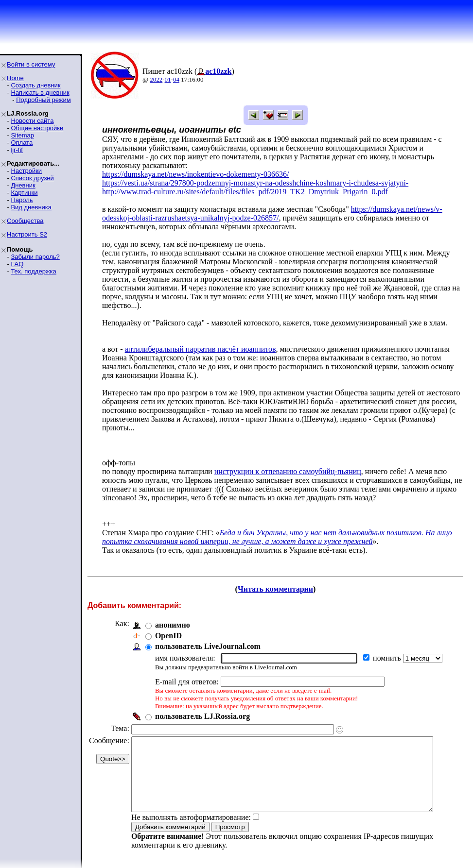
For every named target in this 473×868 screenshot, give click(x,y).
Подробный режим (43, 100)
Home (15, 78)
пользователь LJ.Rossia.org (202, 699)
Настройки (26, 171)
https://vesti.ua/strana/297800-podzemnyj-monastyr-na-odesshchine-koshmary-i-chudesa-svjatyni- (255, 183)
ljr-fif (17, 150)
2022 (156, 79)
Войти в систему (31, 64)
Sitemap (22, 135)
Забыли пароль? (35, 257)
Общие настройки (37, 128)
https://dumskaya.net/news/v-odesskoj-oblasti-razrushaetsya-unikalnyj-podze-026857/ (272, 213)
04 (176, 79)
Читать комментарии (279, 571)
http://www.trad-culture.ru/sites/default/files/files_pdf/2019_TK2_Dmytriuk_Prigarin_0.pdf (245, 192)
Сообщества (25, 221)
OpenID (168, 618)
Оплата (22, 143)
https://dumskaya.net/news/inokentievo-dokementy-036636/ (195, 174)
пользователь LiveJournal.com (208, 629)
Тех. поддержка (33, 271)
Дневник (23, 185)
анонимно (173, 607)
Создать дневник (35, 85)
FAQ (17, 264)
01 (168, 79)
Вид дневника (31, 207)
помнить (388, 640)
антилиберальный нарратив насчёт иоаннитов (201, 340)
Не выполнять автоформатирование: (191, 814)
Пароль (22, 200)
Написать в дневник (40, 93)
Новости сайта (32, 121)
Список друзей (32, 178)
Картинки (24, 193)
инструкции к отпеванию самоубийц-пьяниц (288, 454)
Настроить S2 (27, 234)
